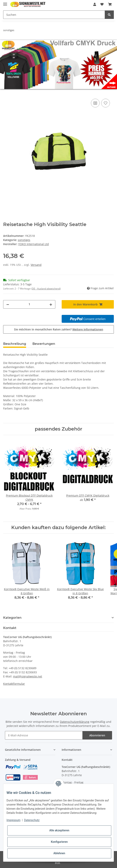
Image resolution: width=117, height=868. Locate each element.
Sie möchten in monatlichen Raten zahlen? (59, 329)
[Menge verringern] (8, 304)
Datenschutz (32, 820)
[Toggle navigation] (5, 2)
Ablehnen (59, 853)
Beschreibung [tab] (15, 344)
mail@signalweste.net (28, 676)
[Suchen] (54, 15)
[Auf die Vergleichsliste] (95, 103)
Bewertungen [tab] (44, 344)
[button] (95, 4)
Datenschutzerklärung (75, 722)
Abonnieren (97, 735)
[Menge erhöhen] (51, 304)
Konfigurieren (59, 842)
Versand (36, 265)
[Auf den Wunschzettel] (106, 103)
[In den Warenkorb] (6, 93)
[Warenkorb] (110, 4)
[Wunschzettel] (102, 4)
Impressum (13, 820)
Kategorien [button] (12, 618)
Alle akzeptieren (59, 830)
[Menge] (29, 304)
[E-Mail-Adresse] (44, 735)
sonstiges (24, 240)
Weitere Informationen (88, 329)
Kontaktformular (14, 684)
